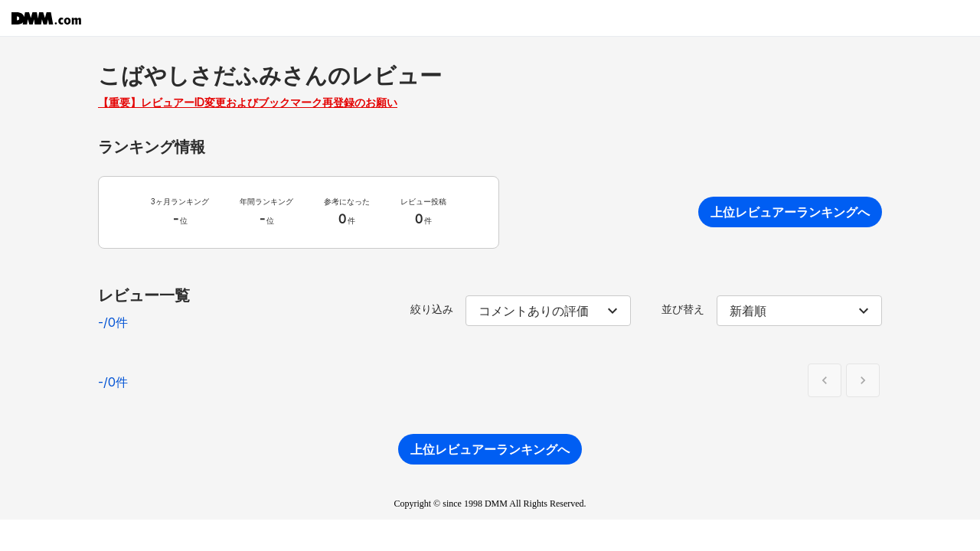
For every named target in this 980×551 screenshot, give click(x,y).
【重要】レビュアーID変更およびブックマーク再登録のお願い (248, 102)
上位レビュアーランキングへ (790, 212)
